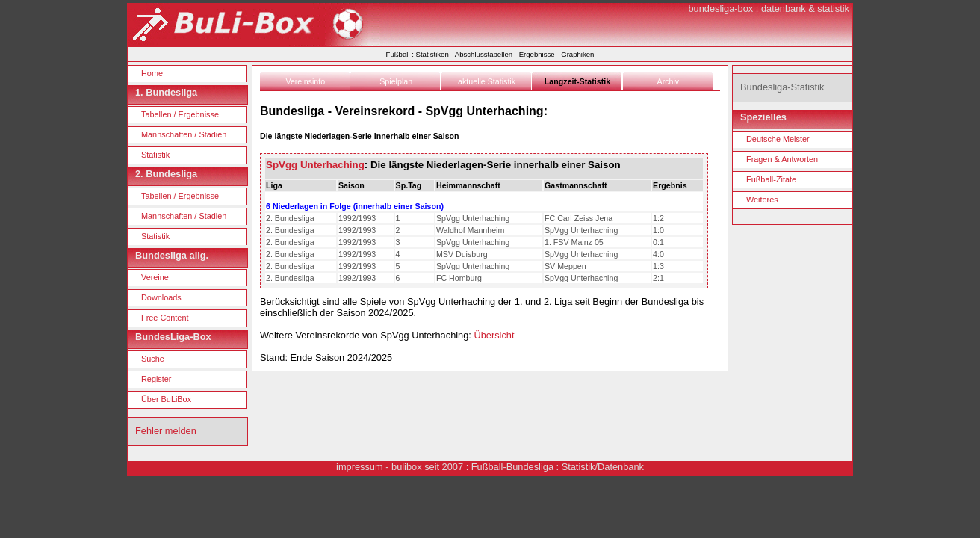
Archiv (669, 81)
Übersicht (494, 335)
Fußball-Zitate (771, 179)
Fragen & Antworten (782, 159)
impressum (360, 467)
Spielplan (396, 81)
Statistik (155, 155)
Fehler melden (166, 431)
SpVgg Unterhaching (315, 165)
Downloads (161, 297)
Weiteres (762, 200)
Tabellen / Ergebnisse (180, 114)
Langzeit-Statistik (577, 81)
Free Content (165, 318)
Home (152, 73)
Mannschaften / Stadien (184, 134)
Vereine (155, 277)
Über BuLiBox (166, 399)
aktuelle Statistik (487, 81)
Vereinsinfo (305, 81)
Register (156, 379)
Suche (153, 359)
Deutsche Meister (778, 139)
